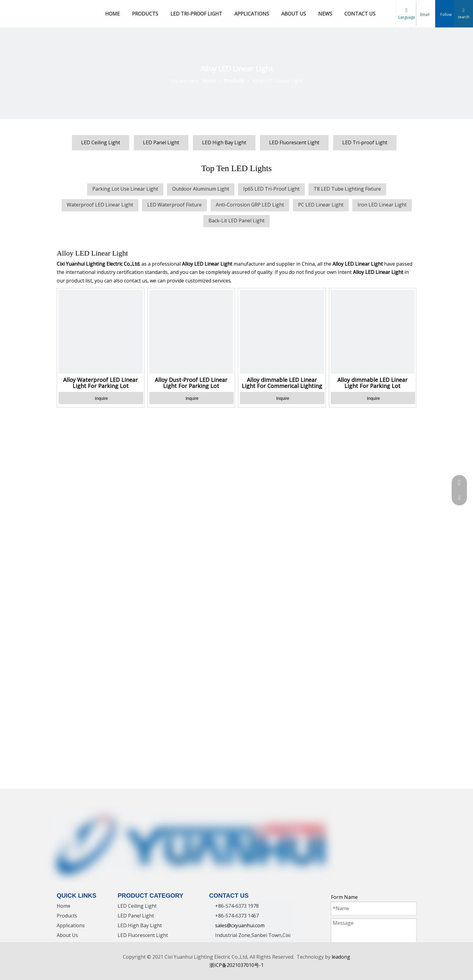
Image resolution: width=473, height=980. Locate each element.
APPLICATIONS (252, 14)
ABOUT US (294, 14)
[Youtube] (371, 817)
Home (64, 906)
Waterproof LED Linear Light (100, 205)
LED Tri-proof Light (365, 142)
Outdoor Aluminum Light (201, 189)
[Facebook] (336, 817)
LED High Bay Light (224, 142)
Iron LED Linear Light (382, 205)
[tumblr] (406, 817)
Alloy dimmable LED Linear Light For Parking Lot (372, 383)
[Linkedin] (348, 817)
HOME (112, 14)
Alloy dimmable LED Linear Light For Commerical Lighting (282, 383)
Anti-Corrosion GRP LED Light (250, 205)
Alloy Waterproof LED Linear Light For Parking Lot (100, 383)
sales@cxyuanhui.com (240, 925)
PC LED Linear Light (321, 205)
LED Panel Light (161, 142)
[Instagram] (382, 817)
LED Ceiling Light (101, 142)
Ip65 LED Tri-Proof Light (271, 189)
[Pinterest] (394, 817)
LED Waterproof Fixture (174, 205)
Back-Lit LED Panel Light (237, 221)
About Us (67, 935)
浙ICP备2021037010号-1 (237, 965)
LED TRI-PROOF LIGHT (196, 14)
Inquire (101, 398)
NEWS (325, 14)
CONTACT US (360, 14)
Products (67, 916)
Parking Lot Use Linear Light (125, 189)
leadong (341, 957)
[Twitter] (359, 817)
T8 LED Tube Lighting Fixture (347, 189)
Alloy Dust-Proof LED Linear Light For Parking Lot (191, 383)
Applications (71, 925)
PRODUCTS (145, 14)
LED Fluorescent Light (294, 142)
